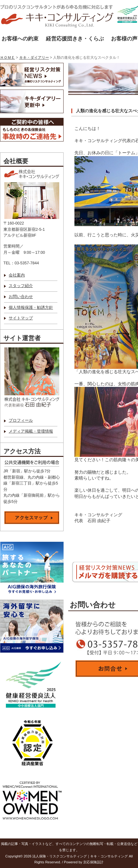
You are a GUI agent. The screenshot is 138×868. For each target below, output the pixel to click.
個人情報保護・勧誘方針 (31, 308)
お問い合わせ (21, 297)
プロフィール (21, 420)
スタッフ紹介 (21, 286)
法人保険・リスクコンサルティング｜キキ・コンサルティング (80, 856)
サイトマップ (21, 318)
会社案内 (17, 275)
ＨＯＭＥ (7, 58)
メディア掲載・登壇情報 (31, 431)
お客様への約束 (20, 39)
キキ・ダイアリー (34, 58)
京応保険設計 (93, 862)
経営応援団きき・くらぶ (75, 39)
